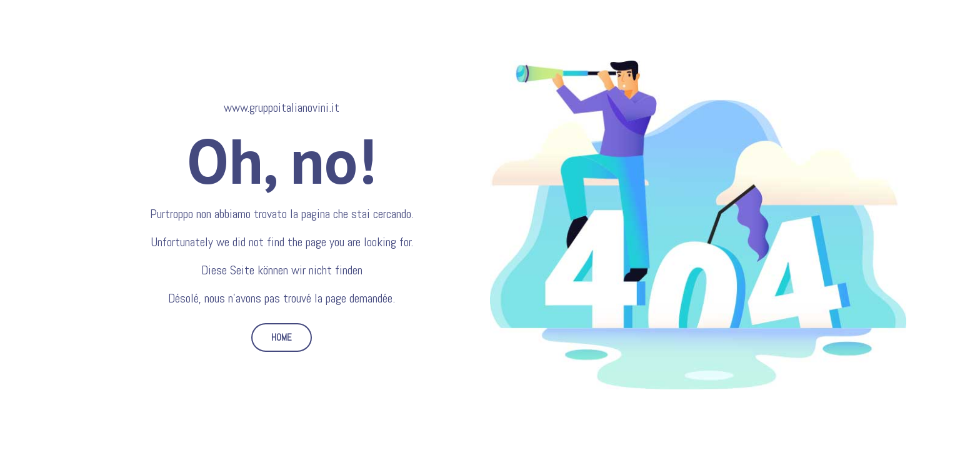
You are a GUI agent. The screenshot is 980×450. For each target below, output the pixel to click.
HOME (282, 337)
